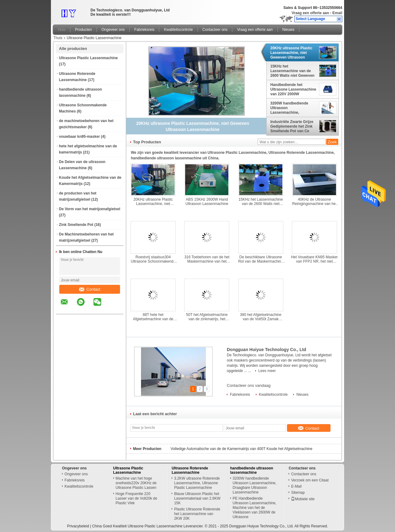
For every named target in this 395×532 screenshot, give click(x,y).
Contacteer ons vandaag (249, 385)
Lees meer (267, 371)
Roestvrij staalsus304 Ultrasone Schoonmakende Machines (153, 259)
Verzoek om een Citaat (310, 480)
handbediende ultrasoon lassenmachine (252, 470)
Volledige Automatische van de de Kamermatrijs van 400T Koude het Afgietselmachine (241, 449)
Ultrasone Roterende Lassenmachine (190, 470)
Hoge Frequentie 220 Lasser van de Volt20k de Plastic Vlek (137, 498)
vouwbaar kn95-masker (79, 137)
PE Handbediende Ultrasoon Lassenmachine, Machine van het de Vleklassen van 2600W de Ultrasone (255, 508)
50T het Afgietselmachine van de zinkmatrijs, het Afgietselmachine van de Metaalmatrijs (207, 317)
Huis (62, 30)
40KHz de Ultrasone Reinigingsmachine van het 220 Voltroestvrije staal (314, 202)
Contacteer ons (215, 30)
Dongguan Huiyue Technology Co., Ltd (266, 350)
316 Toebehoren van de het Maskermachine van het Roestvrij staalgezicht (207, 259)
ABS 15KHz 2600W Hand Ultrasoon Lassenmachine (207, 202)
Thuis (58, 38)
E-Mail (296, 486)
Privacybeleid (78, 526)
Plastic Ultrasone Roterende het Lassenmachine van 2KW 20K (197, 514)
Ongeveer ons (113, 30)
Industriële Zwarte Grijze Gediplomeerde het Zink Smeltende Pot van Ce (292, 126)
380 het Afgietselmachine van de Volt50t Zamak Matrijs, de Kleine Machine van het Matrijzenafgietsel (261, 317)
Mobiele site (303, 499)
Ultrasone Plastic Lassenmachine (88, 58)
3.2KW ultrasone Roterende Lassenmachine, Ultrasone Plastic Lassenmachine (197, 483)
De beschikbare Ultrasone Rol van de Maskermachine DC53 (261, 259)
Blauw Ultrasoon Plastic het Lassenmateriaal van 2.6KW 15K (197, 498)
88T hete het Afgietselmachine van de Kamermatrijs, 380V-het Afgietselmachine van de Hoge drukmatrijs (153, 317)
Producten (83, 30)
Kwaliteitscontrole (178, 30)
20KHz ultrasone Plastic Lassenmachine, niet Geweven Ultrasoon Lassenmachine (291, 53)
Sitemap (298, 493)
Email (337, 13)
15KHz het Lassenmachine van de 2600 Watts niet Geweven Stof (292, 71)
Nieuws (288, 30)
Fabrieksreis (144, 30)
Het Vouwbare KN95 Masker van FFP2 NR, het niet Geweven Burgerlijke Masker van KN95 (314, 259)
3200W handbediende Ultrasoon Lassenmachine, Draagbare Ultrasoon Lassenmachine (289, 108)
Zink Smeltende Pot (76, 225)
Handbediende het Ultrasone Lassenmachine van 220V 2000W (293, 89)
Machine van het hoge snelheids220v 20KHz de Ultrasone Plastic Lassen (136, 483)
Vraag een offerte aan (310, 13)
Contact (90, 289)
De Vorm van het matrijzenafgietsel (90, 209)
